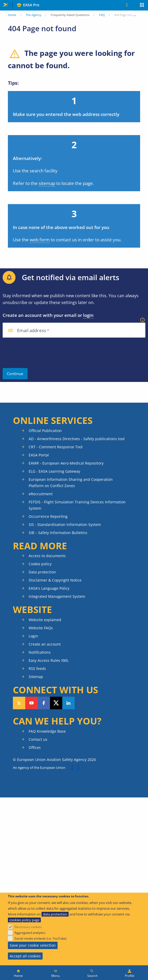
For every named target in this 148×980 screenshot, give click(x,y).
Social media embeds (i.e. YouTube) (40, 938)
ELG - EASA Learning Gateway (54, 471)
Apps (142, 6)
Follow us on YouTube (31, 703)
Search (92, 976)
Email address (32, 331)
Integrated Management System (57, 596)
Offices (35, 747)
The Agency (34, 15)
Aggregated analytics (30, 933)
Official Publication (45, 431)
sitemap (47, 183)
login (88, 315)
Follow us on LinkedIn (68, 703)
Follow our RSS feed (19, 703)
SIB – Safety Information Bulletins (58, 533)
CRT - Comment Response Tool (56, 447)
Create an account (45, 644)
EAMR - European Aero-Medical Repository (66, 463)
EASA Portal (39, 455)
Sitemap (36, 677)
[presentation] (43, 353)
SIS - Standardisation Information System (65, 524)
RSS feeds (37, 669)
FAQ (102, 15)
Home (12, 15)
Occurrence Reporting (48, 516)
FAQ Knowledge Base (47, 731)
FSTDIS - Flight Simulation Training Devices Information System (77, 505)
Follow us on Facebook (44, 703)
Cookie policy (40, 564)
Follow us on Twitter (56, 703)
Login (33, 636)
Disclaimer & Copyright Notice (55, 580)
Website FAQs (41, 628)
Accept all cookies (25, 956)
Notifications (40, 652)
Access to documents (47, 556)
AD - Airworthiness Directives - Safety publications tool (77, 439)
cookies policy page (24, 920)
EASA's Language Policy (49, 588)
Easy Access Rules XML (49, 660)
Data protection (42, 572)
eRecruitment (41, 494)
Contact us (38, 739)
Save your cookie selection (33, 945)
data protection (55, 914)
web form (40, 240)
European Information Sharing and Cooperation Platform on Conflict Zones (71, 483)
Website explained (45, 620)
